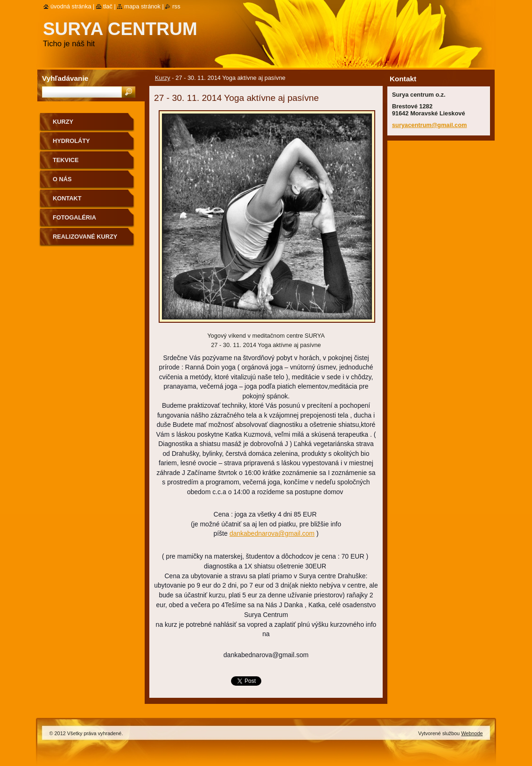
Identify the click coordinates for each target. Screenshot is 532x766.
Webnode (472, 733)
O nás (62, 179)
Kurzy (163, 78)
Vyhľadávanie (65, 78)
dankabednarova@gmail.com (272, 533)
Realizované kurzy (85, 237)
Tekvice (66, 160)
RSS (176, 6)
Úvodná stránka (71, 6)
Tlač (108, 6)
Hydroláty (71, 141)
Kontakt (67, 198)
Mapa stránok (142, 6)
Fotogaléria (74, 217)
